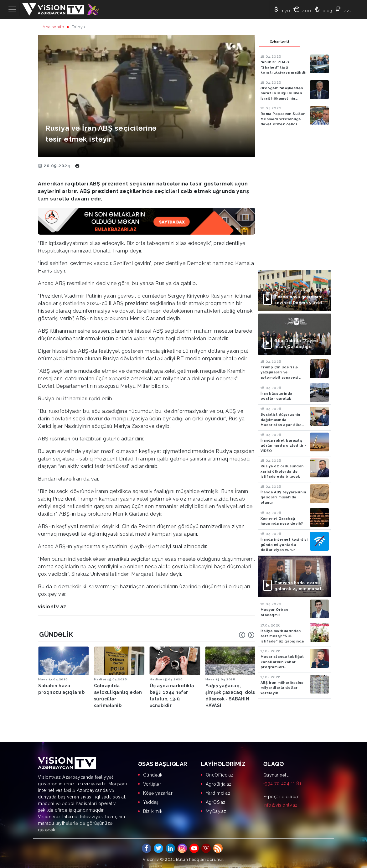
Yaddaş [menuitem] (151, 802)
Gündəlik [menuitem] (153, 775)
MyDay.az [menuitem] (216, 811)
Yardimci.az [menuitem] (218, 793)
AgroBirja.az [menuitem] (219, 784)
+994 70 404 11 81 (282, 783)
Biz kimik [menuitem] (153, 811)
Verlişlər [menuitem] (152, 784)
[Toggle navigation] (12, 9)
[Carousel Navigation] (247, 635)
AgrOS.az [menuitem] (216, 802)
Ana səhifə (53, 27)
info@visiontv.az (281, 805)
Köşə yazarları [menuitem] (158, 793)
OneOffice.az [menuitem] (220, 775)
